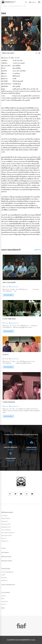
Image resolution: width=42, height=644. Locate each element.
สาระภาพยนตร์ (6, 592)
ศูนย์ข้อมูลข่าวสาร (6, 527)
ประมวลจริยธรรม (6, 530)
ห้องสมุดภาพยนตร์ (7, 561)
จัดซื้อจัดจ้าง (5, 541)
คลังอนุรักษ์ (4, 521)
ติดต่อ (3, 608)
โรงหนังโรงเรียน (6, 569)
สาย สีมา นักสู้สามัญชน (9, 319)
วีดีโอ (3, 599)
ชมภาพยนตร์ (5, 552)
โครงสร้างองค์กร (6, 524)
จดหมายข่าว (5, 601)
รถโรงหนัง (4, 578)
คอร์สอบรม (4, 580)
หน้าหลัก (5, 6)
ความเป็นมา (4, 516)
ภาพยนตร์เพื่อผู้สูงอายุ (7, 572)
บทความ (4, 596)
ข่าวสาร (4, 548)
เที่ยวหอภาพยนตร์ (6, 557)
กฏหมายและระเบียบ (6, 535)
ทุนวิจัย (3, 575)
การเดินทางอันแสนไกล (9, 402)
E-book (3, 604)
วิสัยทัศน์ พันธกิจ (6, 518)
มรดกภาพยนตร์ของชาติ (15, 6)
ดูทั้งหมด (38, 250)
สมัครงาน (4, 538)
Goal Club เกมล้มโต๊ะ (9, 282)
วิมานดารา (6, 354)
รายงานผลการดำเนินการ (8, 533)
